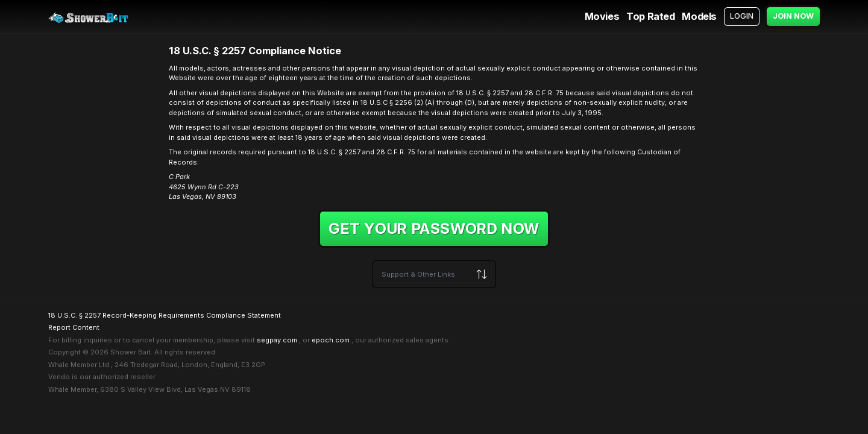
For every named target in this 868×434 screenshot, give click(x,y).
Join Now (793, 16)
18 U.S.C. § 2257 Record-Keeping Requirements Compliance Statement (165, 315)
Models (699, 16)
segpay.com (277, 340)
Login (742, 16)
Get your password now (434, 228)
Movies (602, 16)
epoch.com (331, 340)
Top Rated (650, 16)
